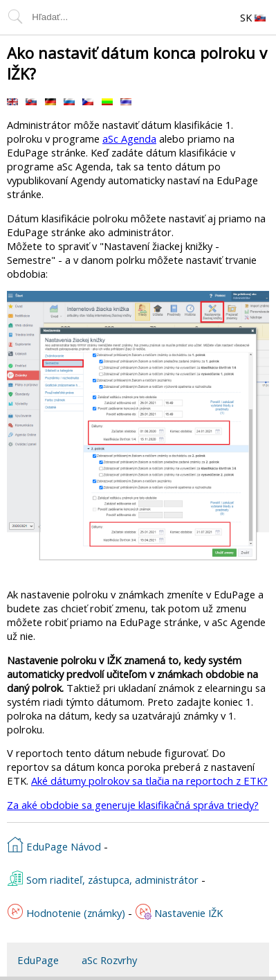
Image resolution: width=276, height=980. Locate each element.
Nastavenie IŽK (179, 911)
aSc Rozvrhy (109, 960)
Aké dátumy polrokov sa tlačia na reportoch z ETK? (149, 781)
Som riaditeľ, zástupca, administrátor (103, 878)
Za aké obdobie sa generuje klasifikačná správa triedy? (133, 805)
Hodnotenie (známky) (66, 911)
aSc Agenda (129, 139)
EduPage (38, 960)
